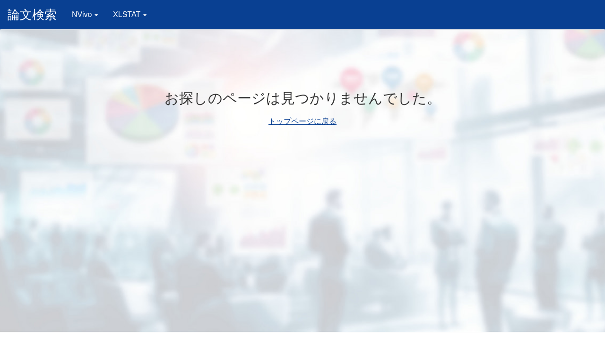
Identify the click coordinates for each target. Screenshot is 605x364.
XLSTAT (130, 14)
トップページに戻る (302, 121)
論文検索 (32, 15)
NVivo (85, 14)
